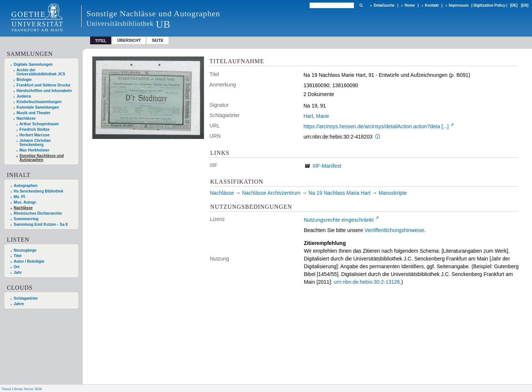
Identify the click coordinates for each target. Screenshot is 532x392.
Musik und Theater (34, 113)
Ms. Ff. (20, 197)
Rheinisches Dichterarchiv (38, 213)
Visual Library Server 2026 (22, 389)
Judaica (24, 96)
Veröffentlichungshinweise (395, 230)
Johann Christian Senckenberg (35, 143)
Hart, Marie (316, 116)
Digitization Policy (489, 5)
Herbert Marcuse (35, 135)
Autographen (26, 186)
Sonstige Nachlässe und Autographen (42, 158)
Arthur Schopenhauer (39, 124)
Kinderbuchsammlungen (39, 102)
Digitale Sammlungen (33, 64)
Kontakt (432, 5)
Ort (17, 267)
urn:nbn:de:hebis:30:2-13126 (367, 282)
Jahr (18, 272)
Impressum (459, 5)
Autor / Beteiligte (29, 261)
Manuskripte (393, 193)
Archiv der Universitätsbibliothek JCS (41, 72)
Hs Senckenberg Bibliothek (39, 191)
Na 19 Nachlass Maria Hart (340, 193)
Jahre (19, 304)
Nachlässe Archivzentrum (271, 193)
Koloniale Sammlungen (38, 107)
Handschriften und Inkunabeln (44, 91)
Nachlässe (26, 118)
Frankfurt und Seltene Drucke (44, 85)
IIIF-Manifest (327, 166)
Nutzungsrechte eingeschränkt (339, 220)
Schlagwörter (26, 298)
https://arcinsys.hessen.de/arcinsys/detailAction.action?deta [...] (376, 126)
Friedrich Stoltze (35, 129)
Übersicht (129, 40)
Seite (158, 40)
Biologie (24, 80)
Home (410, 5)
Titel (18, 256)
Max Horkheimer (35, 150)
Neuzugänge (25, 250)
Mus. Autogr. (25, 202)
